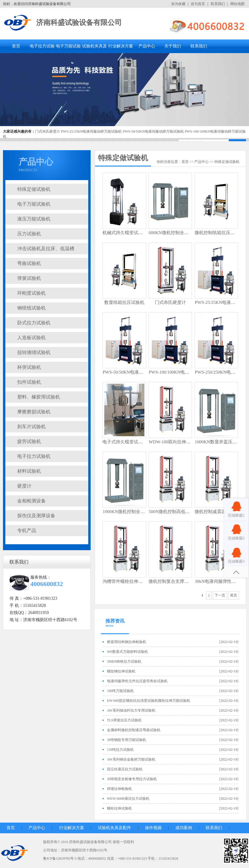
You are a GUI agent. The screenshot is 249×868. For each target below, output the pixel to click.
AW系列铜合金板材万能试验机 (131, 759)
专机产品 (27, 530)
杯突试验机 (29, 367)
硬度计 (24, 486)
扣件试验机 (29, 382)
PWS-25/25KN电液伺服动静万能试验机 (91, 131)
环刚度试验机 (31, 293)
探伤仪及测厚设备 (36, 516)
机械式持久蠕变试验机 (125, 233)
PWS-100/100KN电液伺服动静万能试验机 (189, 372)
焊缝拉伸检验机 (119, 789)
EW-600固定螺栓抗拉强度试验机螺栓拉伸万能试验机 (149, 701)
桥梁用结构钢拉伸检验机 (127, 642)
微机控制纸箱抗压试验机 (219, 233)
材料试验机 (29, 471)
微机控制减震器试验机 (217, 512)
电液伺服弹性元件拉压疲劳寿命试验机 (137, 681)
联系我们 (218, 4)
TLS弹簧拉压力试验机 (124, 720)
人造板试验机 (31, 338)
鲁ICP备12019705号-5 (60, 859)
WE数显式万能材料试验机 (128, 652)
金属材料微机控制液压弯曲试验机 (134, 730)
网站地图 (237, 4)
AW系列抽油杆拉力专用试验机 (131, 710)
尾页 (234, 595)
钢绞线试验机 (31, 308)
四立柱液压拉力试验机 (125, 769)
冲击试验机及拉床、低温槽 (46, 249)
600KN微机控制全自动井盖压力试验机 (186, 233)
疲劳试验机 (29, 441)
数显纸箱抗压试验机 (124, 302)
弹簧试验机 (29, 278)
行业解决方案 (121, 46)
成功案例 (184, 828)
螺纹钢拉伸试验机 (121, 671)
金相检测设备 (31, 501)
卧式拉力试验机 (34, 323)
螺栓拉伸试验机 (119, 808)
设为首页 (198, 4)
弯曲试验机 (29, 263)
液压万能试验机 (34, 219)
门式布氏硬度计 (48, 131)
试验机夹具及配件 (114, 828)
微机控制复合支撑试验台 (173, 581)
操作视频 (153, 828)
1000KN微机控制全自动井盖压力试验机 (141, 512)
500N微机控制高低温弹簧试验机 (180, 512)
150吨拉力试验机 (120, 750)
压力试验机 (29, 234)
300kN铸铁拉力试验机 (124, 661)
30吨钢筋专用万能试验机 (127, 740)
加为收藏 (178, 4)
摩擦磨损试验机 (34, 412)
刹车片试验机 (31, 427)
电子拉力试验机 (34, 456)
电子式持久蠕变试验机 (125, 442)
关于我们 (173, 46)
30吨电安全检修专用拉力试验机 (132, 779)
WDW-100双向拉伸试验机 (174, 442)
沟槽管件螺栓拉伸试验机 (127, 581)
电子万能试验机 (34, 204)
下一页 (220, 595)
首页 (16, 46)
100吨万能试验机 (120, 691)
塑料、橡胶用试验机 (39, 397)
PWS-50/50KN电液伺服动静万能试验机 (153, 131)
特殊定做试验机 (34, 189)
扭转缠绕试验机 (34, 352)
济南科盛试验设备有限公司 (79, 23)
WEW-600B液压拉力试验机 (128, 799)
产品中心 (147, 46)
